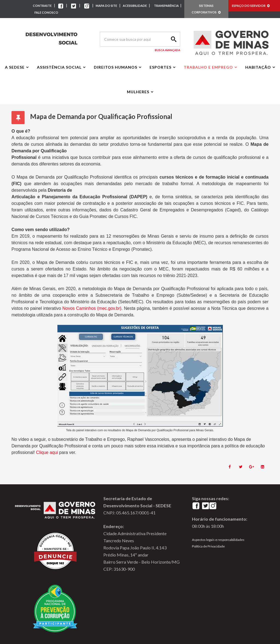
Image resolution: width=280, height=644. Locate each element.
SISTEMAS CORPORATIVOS (206, 9)
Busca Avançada (167, 50)
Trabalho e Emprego (208, 67)
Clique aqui (48, 452)
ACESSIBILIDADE (135, 6)
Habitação (258, 67)
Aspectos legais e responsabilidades (218, 540)
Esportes (161, 67)
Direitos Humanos (116, 67)
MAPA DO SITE (106, 6)
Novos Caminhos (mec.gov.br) (92, 308)
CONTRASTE (42, 6)
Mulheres (138, 92)
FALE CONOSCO (46, 12)
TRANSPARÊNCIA (166, 6)
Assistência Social (59, 67)
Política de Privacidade (208, 546)
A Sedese (15, 67)
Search (173, 39)
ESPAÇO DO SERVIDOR (251, 6)
